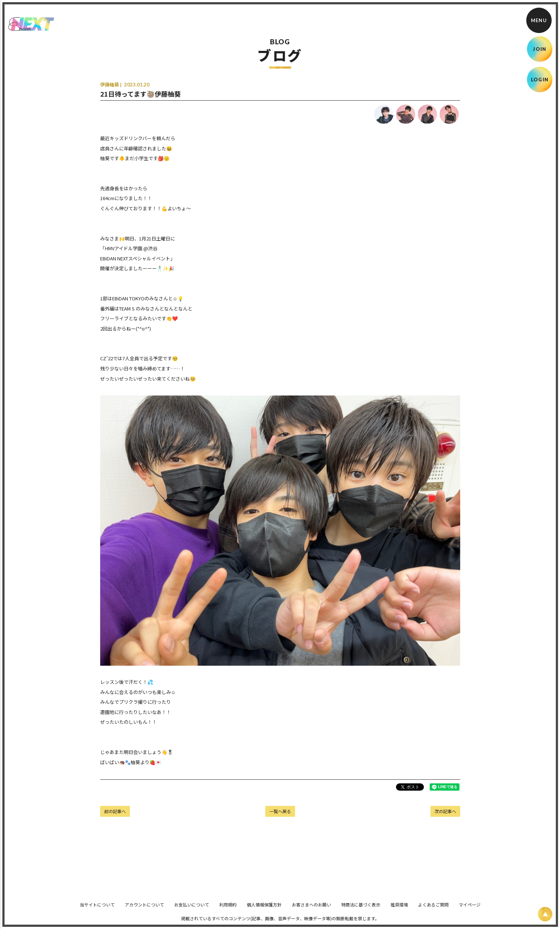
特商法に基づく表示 (361, 910)
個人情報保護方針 (264, 910)
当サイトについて (97, 910)
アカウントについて (144, 910)
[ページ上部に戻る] (545, 914)
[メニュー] (539, 20)
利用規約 (228, 910)
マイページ (470, 910)
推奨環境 (399, 910)
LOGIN (540, 80)
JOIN (539, 49)
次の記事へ (445, 811)
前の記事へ (115, 811)
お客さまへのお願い (311, 910)
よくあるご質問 (433, 910)
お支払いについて (192, 910)
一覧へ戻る (280, 811)
